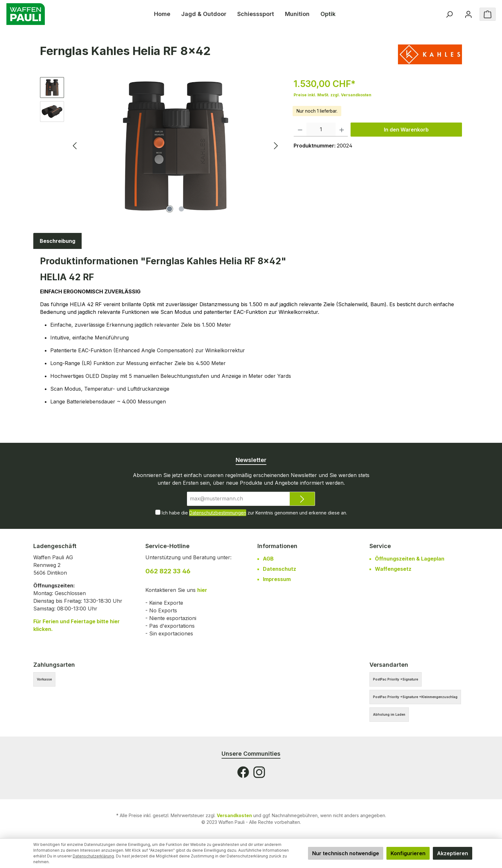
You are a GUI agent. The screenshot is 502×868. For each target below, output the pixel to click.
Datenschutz (279, 569)
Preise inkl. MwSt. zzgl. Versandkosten (332, 95)
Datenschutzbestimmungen (218, 513)
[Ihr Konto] (468, 14)
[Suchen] (449, 14)
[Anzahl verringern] (300, 130)
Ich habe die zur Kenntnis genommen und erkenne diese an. (254, 513)
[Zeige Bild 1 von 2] (170, 209)
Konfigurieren (408, 853)
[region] (160, 146)
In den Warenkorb (406, 130)
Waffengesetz (393, 569)
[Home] (162, 14)
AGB (268, 559)
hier (202, 590)
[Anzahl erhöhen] (342, 130)
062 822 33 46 (168, 571)
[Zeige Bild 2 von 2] (182, 209)
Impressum (277, 579)
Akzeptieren (453, 853)
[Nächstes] (276, 146)
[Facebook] (243, 772)
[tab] (57, 241)
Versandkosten (234, 815)
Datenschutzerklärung (93, 856)
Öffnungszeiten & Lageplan (410, 559)
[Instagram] (259, 772)
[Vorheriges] (75, 146)
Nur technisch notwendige (346, 853)
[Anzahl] (321, 130)
